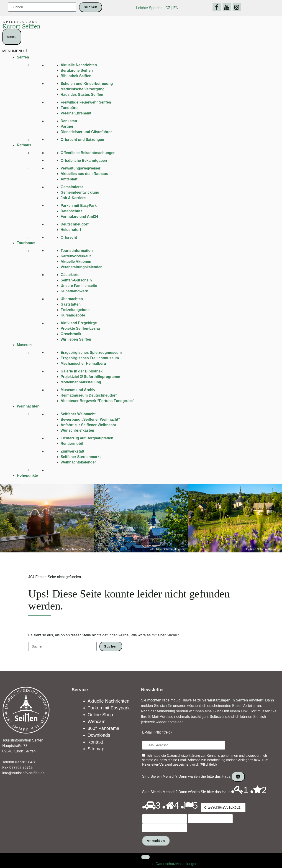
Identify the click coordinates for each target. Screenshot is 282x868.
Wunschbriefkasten (77, 430)
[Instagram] (237, 7)
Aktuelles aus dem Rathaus (84, 174)
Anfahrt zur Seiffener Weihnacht (88, 425)
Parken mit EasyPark (79, 206)
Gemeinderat (72, 187)
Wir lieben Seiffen (76, 339)
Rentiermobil (72, 444)
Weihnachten (28, 406)
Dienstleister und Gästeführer (86, 132)
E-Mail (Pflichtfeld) (157, 732)
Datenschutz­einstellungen (176, 855)
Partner (67, 126)
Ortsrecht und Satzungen (82, 140)
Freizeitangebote (75, 310)
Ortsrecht (69, 237)
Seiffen (23, 57)
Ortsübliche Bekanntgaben (84, 161)
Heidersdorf (71, 230)
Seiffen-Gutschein (76, 280)
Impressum (165, 866)
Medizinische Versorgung (83, 89)
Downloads (99, 735)
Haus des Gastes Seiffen (82, 95)
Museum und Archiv (78, 390)
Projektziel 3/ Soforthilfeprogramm (90, 377)
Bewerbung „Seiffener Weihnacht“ (90, 419)
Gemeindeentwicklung (80, 192)
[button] (13, 51)
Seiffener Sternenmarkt (81, 457)
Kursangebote (73, 315)
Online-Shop (100, 715)
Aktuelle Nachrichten (79, 65)
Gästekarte (70, 275)
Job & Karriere (73, 198)
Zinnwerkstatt (72, 451)
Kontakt (95, 742)
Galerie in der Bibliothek (82, 371)
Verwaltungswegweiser (81, 168)
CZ (168, 8)
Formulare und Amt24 (79, 216)
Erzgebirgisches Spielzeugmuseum (91, 353)
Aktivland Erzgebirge (79, 323)
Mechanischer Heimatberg (83, 363)
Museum (24, 345)
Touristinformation (77, 251)
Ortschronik (71, 334)
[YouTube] (227, 7)
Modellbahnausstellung (81, 382)
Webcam (97, 721)
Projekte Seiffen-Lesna (80, 328)
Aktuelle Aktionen (76, 262)
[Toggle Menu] (146, 848)
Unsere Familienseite (79, 286)
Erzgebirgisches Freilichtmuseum (90, 358)
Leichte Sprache (149, 8)
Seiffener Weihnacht (78, 414)
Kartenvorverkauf (76, 256)
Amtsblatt (69, 179)
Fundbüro (69, 108)
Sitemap (96, 749)
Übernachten (72, 299)
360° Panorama (104, 728)
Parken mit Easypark (109, 708)
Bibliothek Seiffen (76, 76)
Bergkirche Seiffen (77, 70)
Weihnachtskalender (78, 462)
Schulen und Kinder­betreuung (87, 84)
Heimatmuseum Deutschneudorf (89, 395)
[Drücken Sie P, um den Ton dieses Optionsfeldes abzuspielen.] (233, 792)
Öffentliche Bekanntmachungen (88, 153)
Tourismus (26, 243)
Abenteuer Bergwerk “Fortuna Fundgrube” (97, 401)
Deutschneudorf (75, 224)
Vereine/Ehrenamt (76, 113)
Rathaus (24, 145)
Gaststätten (71, 304)
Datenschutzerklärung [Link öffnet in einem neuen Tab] (183, 755)
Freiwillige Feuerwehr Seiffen (86, 102)
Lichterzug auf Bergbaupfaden (87, 438)
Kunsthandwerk (74, 291)
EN (176, 8)
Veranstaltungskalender (81, 267)
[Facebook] (217, 7)
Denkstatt (69, 121)
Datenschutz (71, 211)
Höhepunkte (27, 475)
